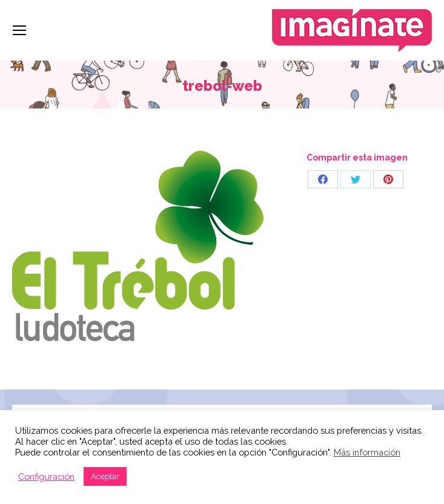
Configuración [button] (46, 476)
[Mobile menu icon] (19, 30)
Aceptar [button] (105, 476)
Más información (367, 452)
